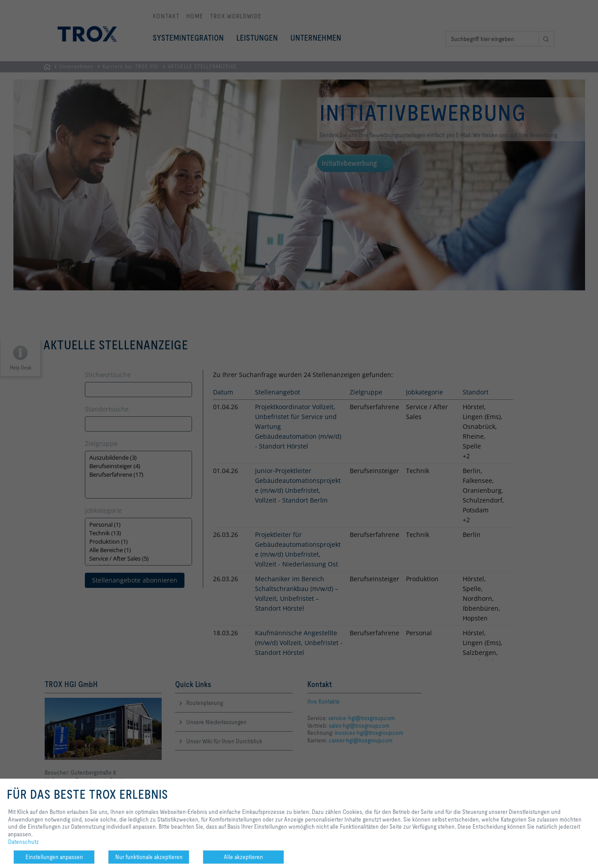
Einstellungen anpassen (54, 857)
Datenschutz (23, 842)
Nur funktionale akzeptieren (149, 857)
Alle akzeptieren (243, 857)
